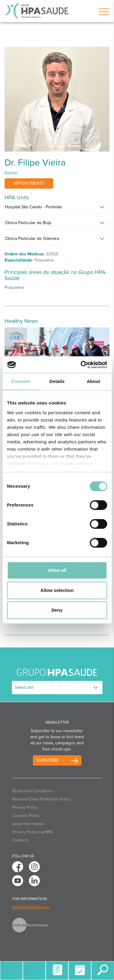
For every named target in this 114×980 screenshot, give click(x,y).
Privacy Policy (25, 807)
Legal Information (28, 824)
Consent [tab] (21, 381)
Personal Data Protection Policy (41, 799)
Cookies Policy (26, 816)
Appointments (29, 183)
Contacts (20, 840)
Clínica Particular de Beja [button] (28, 223)
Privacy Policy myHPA (32, 832)
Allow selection (57, 590)
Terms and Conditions (33, 791)
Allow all (57, 570)
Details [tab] (57, 381)
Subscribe (47, 760)
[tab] (57, 209)
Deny (57, 610)
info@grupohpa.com (31, 907)
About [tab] (93, 381)
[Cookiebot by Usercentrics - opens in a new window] (81, 365)
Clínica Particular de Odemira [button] (32, 239)
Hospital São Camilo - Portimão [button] (33, 207)
